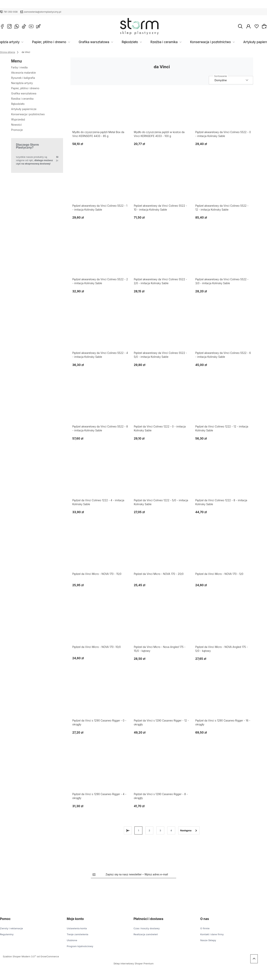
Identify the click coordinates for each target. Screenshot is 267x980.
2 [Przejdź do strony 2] (149, 830)
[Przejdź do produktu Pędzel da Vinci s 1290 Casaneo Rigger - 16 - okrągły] (223, 699)
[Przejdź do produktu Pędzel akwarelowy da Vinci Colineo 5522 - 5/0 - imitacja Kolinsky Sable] (162, 331)
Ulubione (72, 940)
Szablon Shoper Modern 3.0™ (19, 956)
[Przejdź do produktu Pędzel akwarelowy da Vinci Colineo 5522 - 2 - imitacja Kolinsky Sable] (100, 258)
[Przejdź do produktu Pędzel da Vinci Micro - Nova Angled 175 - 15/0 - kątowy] (162, 625)
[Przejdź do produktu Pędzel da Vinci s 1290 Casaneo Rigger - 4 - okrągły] (100, 772)
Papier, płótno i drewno (66, 42)
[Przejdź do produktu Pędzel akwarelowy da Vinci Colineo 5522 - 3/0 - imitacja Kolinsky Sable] (223, 258)
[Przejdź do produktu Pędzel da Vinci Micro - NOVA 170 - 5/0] (223, 552)
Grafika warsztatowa (104, 42)
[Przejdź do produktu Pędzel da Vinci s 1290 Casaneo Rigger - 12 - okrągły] (162, 699)
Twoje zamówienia (78, 934)
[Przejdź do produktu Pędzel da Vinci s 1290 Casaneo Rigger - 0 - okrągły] (100, 699)
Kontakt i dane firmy (212, 934)
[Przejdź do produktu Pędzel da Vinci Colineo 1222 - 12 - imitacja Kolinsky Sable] (223, 405)
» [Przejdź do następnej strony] (189, 831)
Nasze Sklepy (208, 940)
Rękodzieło (134, 42)
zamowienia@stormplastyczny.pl (43, 12)
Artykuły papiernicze (242, 42)
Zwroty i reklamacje (11, 928)
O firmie (205, 928)
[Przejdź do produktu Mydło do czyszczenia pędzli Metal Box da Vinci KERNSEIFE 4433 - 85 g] (100, 110)
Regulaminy (7, 934)
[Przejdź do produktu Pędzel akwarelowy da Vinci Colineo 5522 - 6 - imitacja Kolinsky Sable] (223, 331)
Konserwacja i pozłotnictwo (201, 42)
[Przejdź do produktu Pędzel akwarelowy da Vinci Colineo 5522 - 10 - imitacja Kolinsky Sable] (162, 184)
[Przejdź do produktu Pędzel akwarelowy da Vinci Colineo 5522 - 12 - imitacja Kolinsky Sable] (223, 184)
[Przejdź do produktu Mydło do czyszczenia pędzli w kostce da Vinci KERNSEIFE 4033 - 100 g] (162, 110)
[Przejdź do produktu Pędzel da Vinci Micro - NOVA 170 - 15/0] (100, 552)
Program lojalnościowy (80, 946)
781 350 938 (11, 12)
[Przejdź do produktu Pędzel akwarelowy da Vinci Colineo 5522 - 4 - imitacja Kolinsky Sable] (100, 331)
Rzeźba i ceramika (162, 42)
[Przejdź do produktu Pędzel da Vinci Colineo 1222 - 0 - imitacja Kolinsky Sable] (162, 405)
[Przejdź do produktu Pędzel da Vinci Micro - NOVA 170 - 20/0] (162, 552)
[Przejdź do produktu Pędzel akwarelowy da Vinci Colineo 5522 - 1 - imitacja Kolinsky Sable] (100, 184)
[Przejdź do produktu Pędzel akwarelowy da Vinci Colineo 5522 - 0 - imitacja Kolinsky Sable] (223, 110)
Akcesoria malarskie (23, 73)
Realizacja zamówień (146, 934)
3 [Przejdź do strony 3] (160, 830)
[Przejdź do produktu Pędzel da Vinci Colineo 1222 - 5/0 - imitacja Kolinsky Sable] (162, 478)
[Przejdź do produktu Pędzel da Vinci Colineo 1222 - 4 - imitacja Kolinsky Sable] (100, 478)
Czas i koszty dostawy (147, 928)
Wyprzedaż (18, 119)
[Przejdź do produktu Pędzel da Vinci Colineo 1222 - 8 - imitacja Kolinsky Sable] (223, 478)
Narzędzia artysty (31, 42)
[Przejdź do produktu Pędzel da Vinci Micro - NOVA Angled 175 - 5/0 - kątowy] (223, 625)
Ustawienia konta (77, 928)
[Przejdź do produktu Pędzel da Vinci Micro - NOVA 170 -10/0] (100, 625)
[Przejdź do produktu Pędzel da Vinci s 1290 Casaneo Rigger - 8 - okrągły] (162, 772)
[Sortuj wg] (231, 80)
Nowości (16, 125)
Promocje (17, 130)
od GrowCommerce (48, 956)
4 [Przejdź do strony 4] (171, 830)
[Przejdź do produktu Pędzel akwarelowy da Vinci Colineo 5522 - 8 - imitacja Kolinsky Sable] (100, 405)
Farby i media (19, 67)
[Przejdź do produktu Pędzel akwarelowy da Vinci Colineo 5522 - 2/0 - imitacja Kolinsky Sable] (162, 258)
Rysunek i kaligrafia (23, 78)
